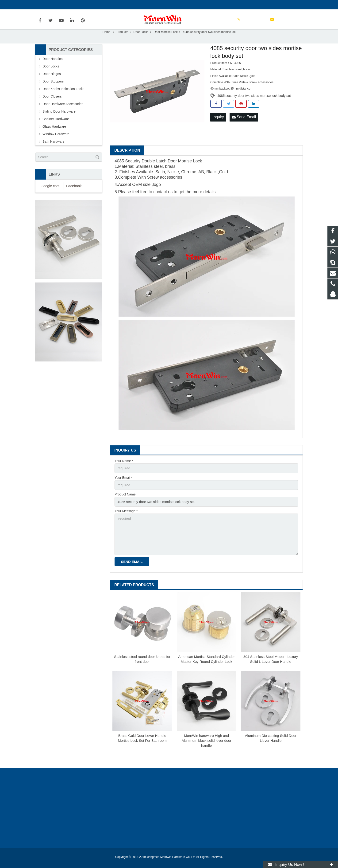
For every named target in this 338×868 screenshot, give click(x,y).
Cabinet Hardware (56, 129)
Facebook (74, 196)
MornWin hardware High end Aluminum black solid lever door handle (207, 747)
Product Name (125, 504)
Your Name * (124, 471)
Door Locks (141, 42)
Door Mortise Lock (166, 42)
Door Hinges (52, 84)
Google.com (50, 196)
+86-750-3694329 (52, 5)
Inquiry (218, 127)
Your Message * (126, 520)
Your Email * (124, 487)
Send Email (244, 127)
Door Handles (53, 69)
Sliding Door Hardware (59, 122)
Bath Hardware (53, 152)
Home (107, 42)
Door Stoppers (53, 91)
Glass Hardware (54, 137)
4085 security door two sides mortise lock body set (254, 106)
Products (122, 42)
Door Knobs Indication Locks (63, 99)
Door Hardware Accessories (63, 114)
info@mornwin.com (86, 5)
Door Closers (52, 106)
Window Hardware (56, 144)
